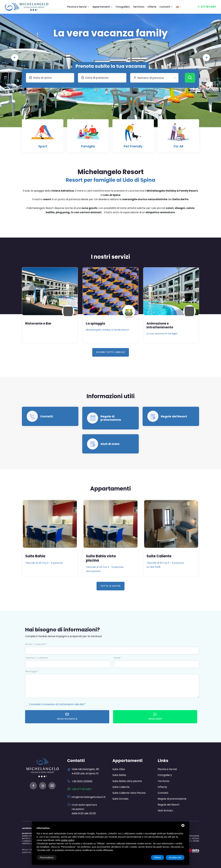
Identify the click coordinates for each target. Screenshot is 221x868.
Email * (118, 658)
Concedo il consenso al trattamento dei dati (56, 704)
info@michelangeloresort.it (89, 797)
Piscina (31, 323)
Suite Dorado (120, 799)
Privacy (25, 850)
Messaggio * (32, 671)
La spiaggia (156, 323)
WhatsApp (155, 717)
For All (178, 146)
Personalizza (47, 857)
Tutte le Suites (110, 586)
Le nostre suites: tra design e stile (111, 33)
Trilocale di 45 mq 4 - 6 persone (105, 563)
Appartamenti (102, 7)
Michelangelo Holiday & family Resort (168, 330)
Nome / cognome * (36, 644)
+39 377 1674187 (82, 789)
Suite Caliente (121, 787)
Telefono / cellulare (37, 658)
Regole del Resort (174, 416)
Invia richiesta (67, 717)
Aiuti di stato (110, 444)
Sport (43, 146)
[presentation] (15, 58)
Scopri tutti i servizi (111, 352)
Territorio (139, 7)
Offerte (152, 7)
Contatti (166, 7)
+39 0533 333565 (82, 781)
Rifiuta (158, 857)
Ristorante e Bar (99, 323)
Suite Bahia (96, 556)
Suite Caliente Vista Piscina (129, 793)
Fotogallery (123, 7)
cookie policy (67, 840)
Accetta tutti (175, 857)
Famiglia (88, 146)
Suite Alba (34, 556)
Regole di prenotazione (111, 418)
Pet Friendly (133, 146)
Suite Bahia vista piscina (161, 558)
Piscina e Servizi (78, 7)
